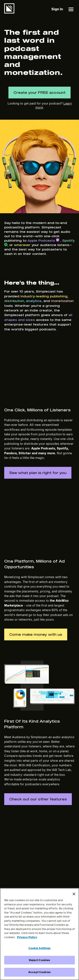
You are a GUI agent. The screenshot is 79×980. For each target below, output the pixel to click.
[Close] (74, 894)
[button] (71, 9)
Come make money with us (36, 528)
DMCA (42, 879)
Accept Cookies (39, 972)
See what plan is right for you (38, 422)
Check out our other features (38, 693)
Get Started (12, 887)
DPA (41, 887)
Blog (8, 862)
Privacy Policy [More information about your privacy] (27, 937)
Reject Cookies (40, 960)
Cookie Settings (40, 948)
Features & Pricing (18, 853)
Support (10, 870)
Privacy (43, 870)
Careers (43, 853)
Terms (42, 862)
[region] (39, 934)
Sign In (57, 9)
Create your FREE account (39, 92)
